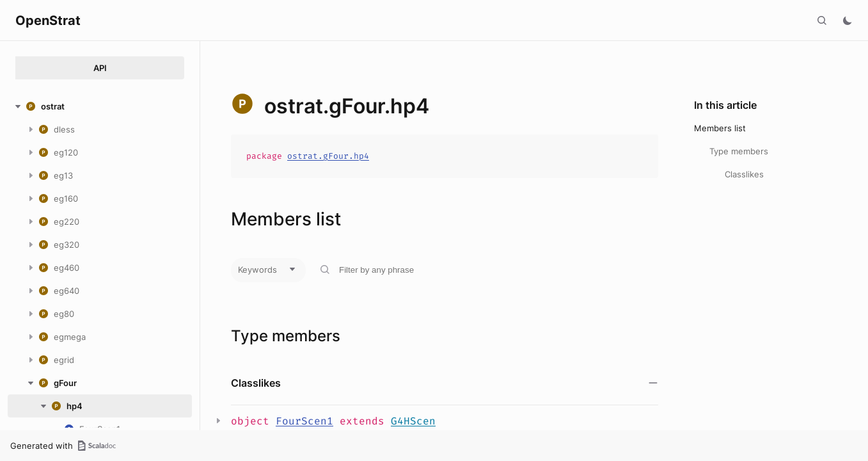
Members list (720, 128)
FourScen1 (304, 421)
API (100, 68)
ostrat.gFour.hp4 (328, 156)
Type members (739, 151)
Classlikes (744, 174)
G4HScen (413, 421)
